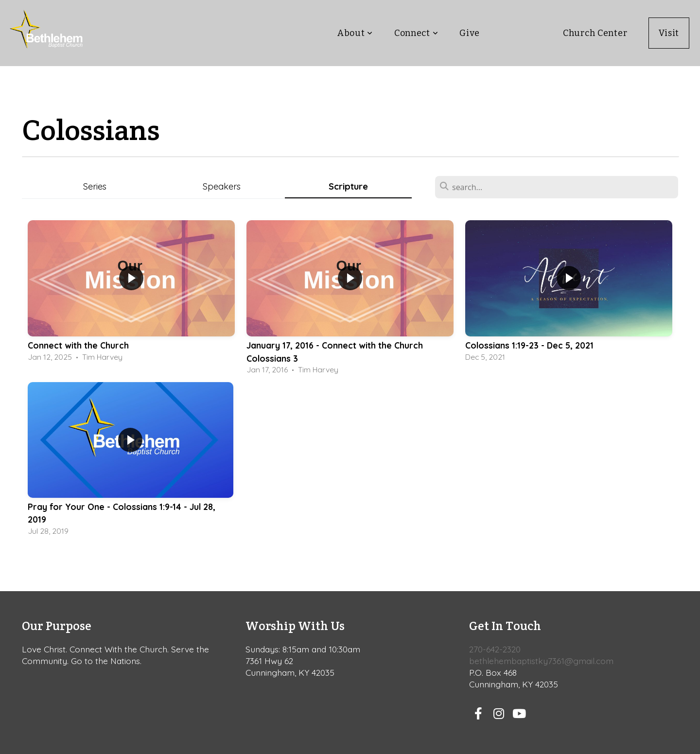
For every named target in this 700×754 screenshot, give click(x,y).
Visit (669, 33)
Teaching (521, 33)
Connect (416, 33)
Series (95, 186)
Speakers (222, 186)
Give (469, 33)
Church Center (595, 33)
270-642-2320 (495, 649)
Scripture (348, 186)
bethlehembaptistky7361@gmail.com (541, 661)
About (355, 33)
